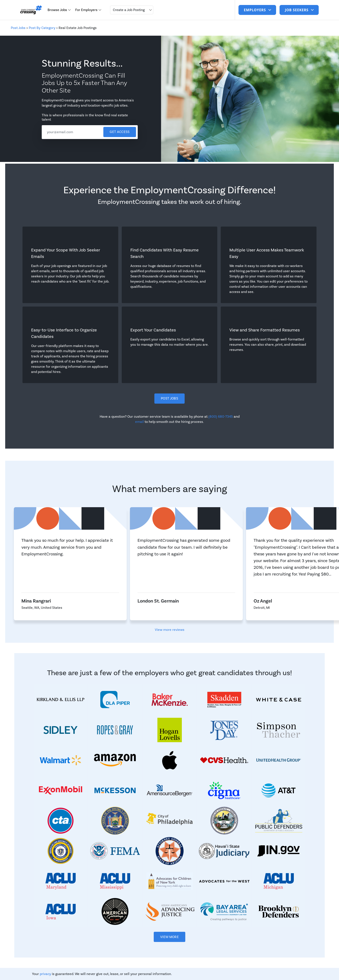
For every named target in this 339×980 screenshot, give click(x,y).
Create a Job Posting (129, 10)
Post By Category (42, 28)
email (139, 422)
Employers (255, 10)
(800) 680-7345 (221, 417)
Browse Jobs (58, 10)
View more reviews (170, 630)
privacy (45, 974)
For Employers (87, 10)
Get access (120, 132)
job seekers (297, 10)
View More (169, 937)
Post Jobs (18, 28)
